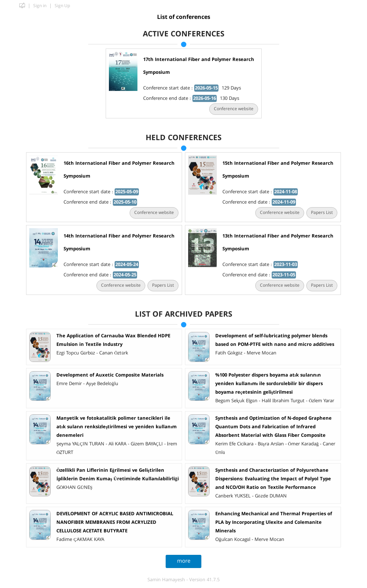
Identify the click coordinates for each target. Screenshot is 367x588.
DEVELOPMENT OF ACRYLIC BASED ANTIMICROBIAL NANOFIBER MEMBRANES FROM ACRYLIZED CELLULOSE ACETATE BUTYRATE (113, 522)
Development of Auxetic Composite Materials (108, 375)
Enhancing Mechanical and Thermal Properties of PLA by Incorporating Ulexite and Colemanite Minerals (272, 522)
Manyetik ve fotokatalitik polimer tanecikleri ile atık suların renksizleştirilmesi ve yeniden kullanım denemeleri (115, 427)
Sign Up (62, 6)
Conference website (232, 109)
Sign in (40, 6)
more (182, 561)
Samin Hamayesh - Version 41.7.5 (183, 580)
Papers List (320, 213)
